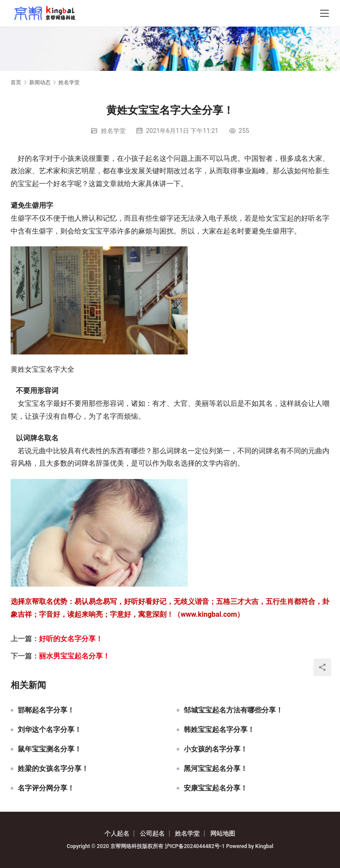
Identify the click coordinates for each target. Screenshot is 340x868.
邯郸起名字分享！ (46, 710)
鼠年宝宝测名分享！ (50, 749)
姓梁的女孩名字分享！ (53, 769)
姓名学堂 (113, 131)
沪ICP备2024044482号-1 (195, 846)
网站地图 (223, 833)
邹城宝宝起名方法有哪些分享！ (233, 710)
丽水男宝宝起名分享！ (74, 656)
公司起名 (152, 833)
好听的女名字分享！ (71, 639)
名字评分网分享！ (46, 788)
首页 (16, 82)
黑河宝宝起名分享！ (216, 769)
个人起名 (117, 833)
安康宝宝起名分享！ (216, 788)
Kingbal (265, 846)
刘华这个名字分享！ (50, 730)
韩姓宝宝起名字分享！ (219, 730)
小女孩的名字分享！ (216, 749)
